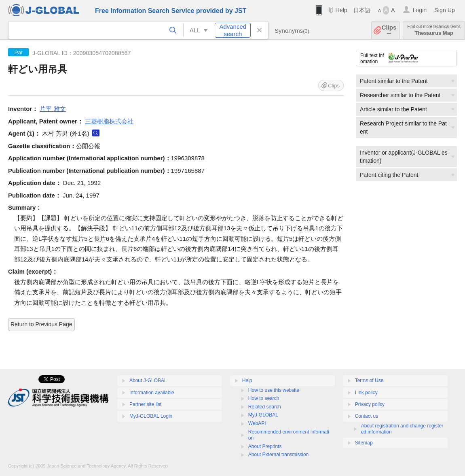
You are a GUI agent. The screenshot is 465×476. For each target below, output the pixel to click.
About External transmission (278, 455)
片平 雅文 (53, 109)
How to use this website (274, 390)
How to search (264, 398)
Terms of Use (369, 380)
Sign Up (445, 10)
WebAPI (257, 423)
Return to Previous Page (41, 324)
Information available (152, 393)
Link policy (366, 393)
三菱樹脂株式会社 (109, 121)
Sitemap (364, 443)
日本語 (362, 10)
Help (341, 10)
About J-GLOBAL (148, 380)
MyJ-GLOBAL (263, 415)
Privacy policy (370, 404)
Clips (389, 30)
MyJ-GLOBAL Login (151, 416)
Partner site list (145, 404)
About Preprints (265, 446)
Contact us (367, 416)
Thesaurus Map (434, 30)
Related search (265, 407)
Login (420, 10)
